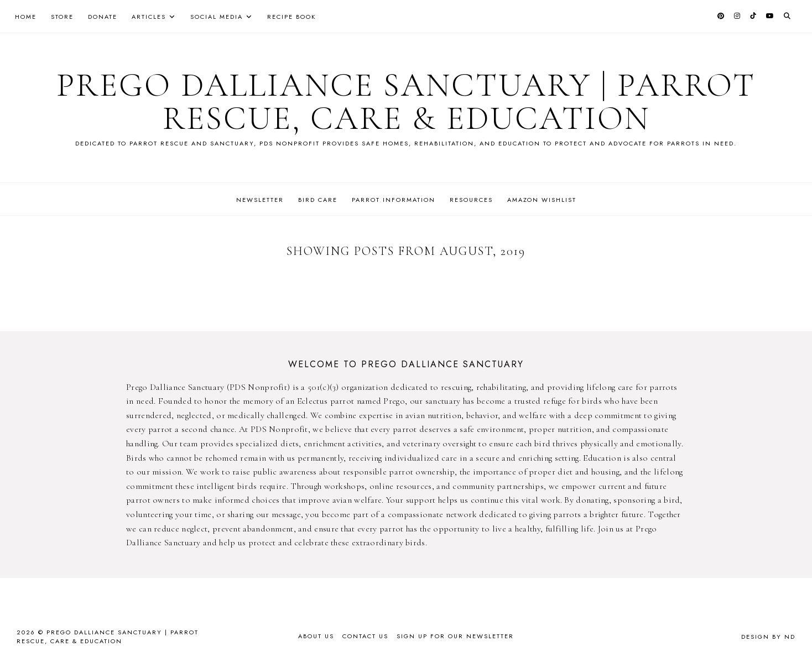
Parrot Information (394, 200)
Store (62, 17)
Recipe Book (292, 17)
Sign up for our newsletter (455, 636)
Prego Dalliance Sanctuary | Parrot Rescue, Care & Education (406, 102)
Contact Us (365, 636)
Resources (471, 200)
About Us (316, 636)
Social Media (217, 17)
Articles (149, 17)
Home (26, 17)
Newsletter (260, 200)
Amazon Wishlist (542, 200)
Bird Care (318, 200)
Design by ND (768, 637)
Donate (103, 17)
